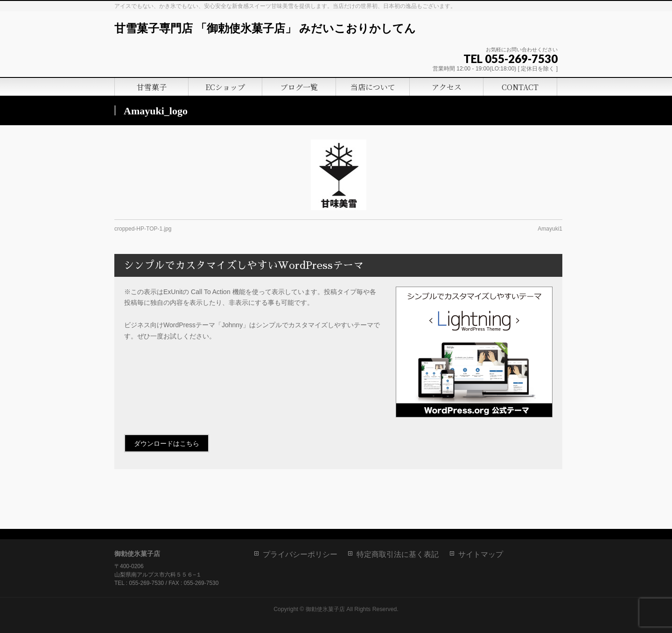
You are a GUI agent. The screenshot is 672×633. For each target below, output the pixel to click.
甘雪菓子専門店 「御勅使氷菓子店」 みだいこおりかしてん (265, 28)
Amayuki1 (550, 229)
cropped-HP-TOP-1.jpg (143, 229)
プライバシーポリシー (300, 554)
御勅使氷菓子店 (325, 609)
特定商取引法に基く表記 (398, 554)
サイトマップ (481, 554)
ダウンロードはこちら (167, 443)
